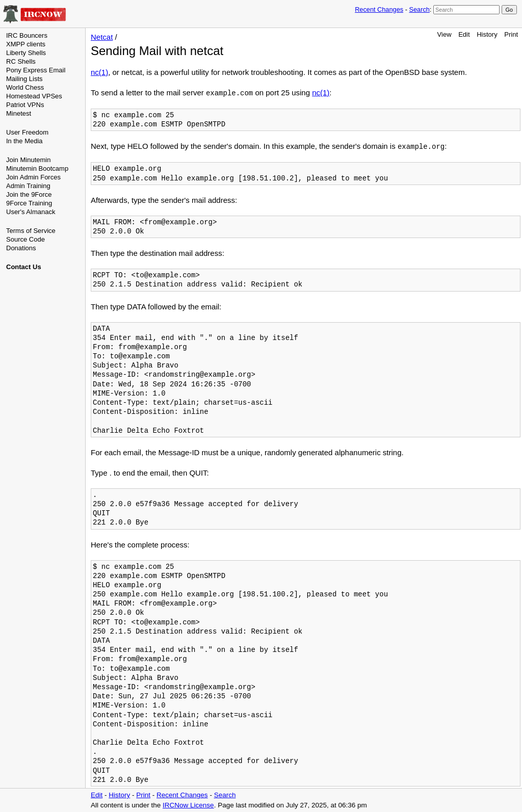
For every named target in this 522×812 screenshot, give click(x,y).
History (487, 34)
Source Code (25, 239)
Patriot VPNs (25, 105)
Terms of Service (31, 231)
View (445, 34)
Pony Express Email (36, 70)
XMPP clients (26, 44)
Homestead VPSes (34, 96)
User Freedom (27, 132)
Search (419, 9)
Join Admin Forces (33, 177)
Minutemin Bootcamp (37, 168)
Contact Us (24, 267)
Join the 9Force (29, 194)
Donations (21, 248)
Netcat (102, 37)
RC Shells (21, 61)
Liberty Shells (26, 53)
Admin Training (28, 186)
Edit (464, 34)
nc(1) (99, 72)
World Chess (25, 87)
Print (511, 34)
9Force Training (29, 203)
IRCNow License (188, 805)
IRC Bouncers (27, 35)
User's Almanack (31, 212)
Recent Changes (379, 9)
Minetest (19, 113)
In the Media (24, 141)
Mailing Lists (24, 79)
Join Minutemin (28, 160)
